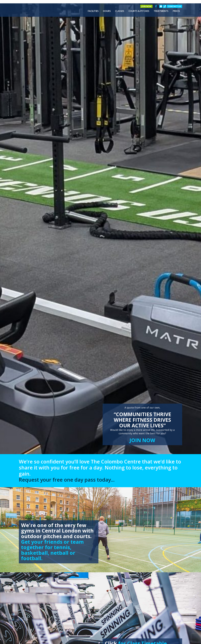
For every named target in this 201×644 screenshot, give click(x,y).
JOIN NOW (142, 440)
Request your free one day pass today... (67, 480)
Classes (120, 11)
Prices (176, 11)
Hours (107, 11)
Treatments (161, 11)
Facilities (93, 11)
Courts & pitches (139, 11)
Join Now (146, 6)
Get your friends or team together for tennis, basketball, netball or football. (52, 550)
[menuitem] (93, 11)
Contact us (174, 6)
